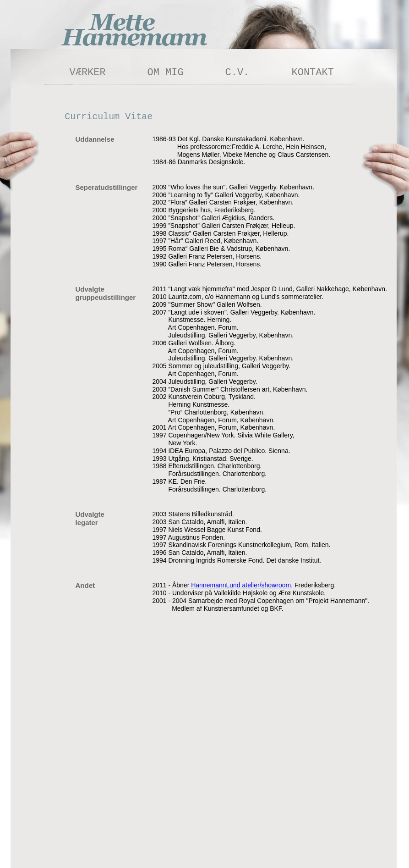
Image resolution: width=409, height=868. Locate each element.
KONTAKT (313, 73)
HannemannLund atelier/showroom (241, 585)
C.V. (237, 73)
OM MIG (166, 73)
